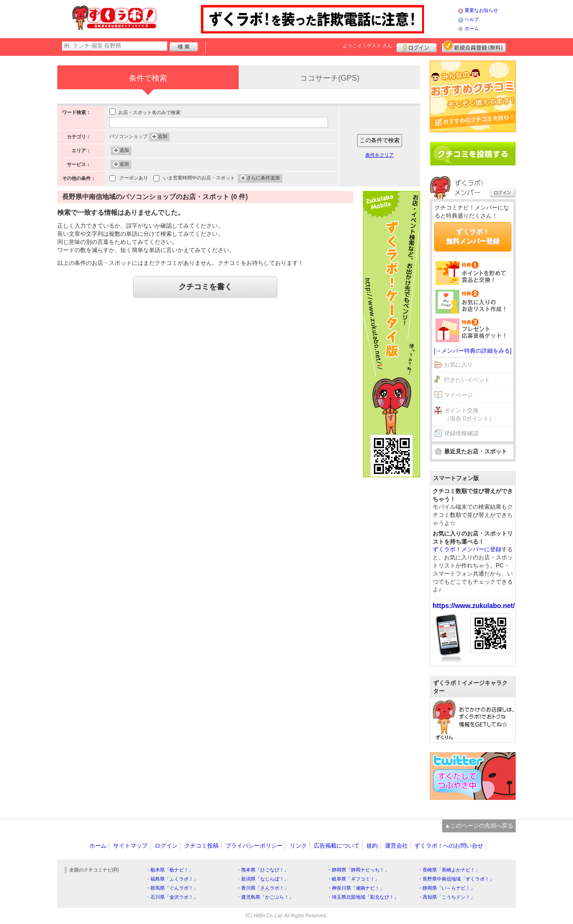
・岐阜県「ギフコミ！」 (353, 879)
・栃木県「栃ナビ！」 (170, 870)
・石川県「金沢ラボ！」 (172, 897)
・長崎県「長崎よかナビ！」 (449, 870)
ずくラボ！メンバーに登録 (467, 549)
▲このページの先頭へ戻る (479, 826)
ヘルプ (472, 19)
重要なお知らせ (481, 10)
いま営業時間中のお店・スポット (199, 179)
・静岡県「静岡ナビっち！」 (358, 870)
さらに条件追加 (263, 178)
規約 (372, 846)
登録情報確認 (461, 433)
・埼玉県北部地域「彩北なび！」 (363, 897)
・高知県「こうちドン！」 (446, 897)
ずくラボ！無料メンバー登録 (473, 236)
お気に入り (458, 365)
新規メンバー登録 (474, 46)
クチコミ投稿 (202, 846)
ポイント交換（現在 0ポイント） (469, 415)
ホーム (472, 28)
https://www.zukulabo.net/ (474, 606)
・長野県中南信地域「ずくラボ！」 (456, 879)
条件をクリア (380, 155)
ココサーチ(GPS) (329, 78)
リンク (298, 846)
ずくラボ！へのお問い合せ (449, 846)
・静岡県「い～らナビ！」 (446, 888)
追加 (162, 137)
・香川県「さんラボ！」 (263, 888)
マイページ (458, 395)
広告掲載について (337, 846)
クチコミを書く (205, 287)
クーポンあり (134, 179)
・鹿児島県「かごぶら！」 (265, 897)
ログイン (417, 46)
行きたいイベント (467, 380)
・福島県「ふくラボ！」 (172, 879)
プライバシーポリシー (254, 846)
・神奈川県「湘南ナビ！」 (356, 888)
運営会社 (396, 846)
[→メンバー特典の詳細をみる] (473, 351)
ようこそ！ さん (367, 46)
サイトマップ (130, 846)
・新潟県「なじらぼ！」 (263, 879)
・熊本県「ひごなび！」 (263, 870)
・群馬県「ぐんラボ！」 (172, 888)
